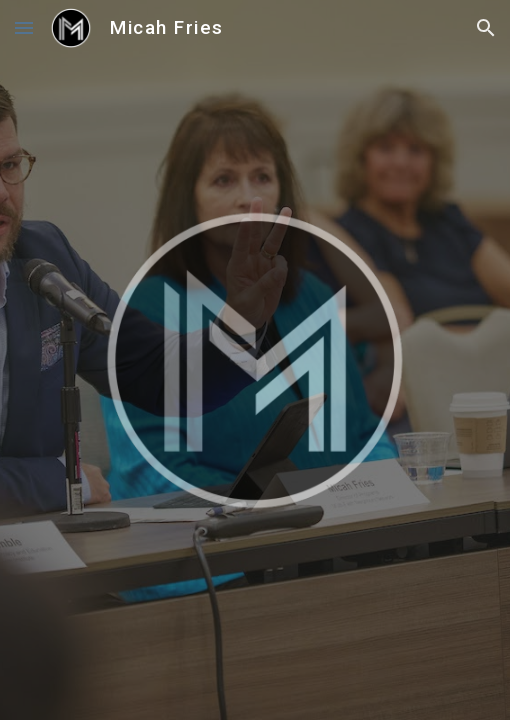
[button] (24, 27)
